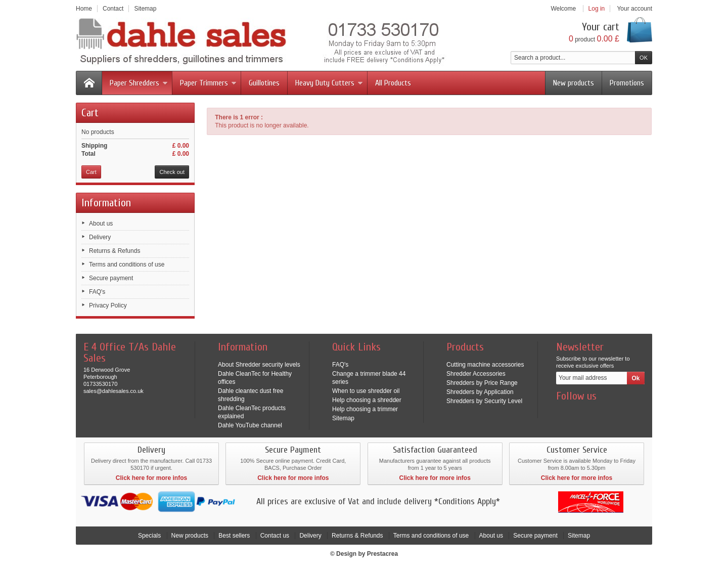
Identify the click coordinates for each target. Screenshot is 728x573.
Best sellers (234, 536)
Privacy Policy (108, 305)
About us (101, 224)
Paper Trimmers (208, 83)
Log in (597, 9)
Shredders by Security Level (484, 401)
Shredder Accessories (476, 374)
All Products (393, 83)
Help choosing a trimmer (365, 409)
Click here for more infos (151, 478)
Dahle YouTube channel (250, 425)
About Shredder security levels (259, 365)
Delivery (100, 237)
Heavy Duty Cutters (329, 83)
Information (106, 203)
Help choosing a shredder (367, 400)
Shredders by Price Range (482, 383)
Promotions (627, 83)
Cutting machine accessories (485, 365)
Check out (172, 172)
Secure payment (111, 278)
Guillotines (264, 83)
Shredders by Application (480, 392)
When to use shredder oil (366, 391)
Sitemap (343, 418)
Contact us (275, 536)
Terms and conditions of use (127, 265)
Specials (149, 536)
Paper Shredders (139, 83)
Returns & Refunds (115, 251)
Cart (90, 113)
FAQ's (97, 292)
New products (574, 83)
